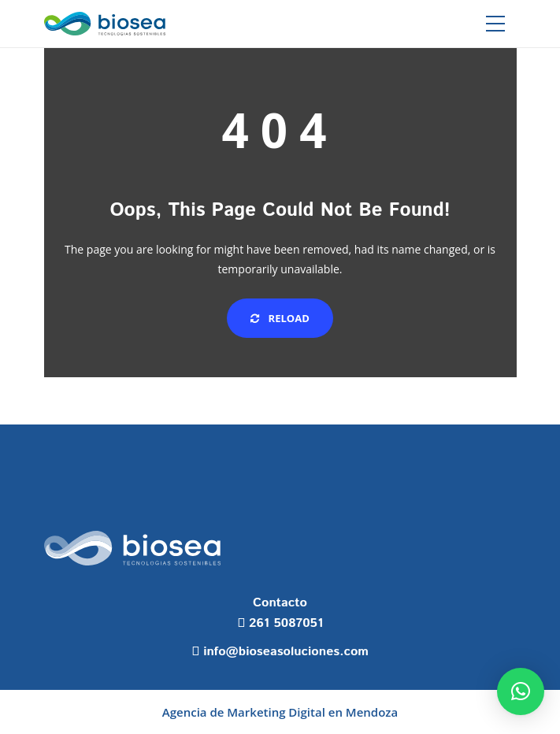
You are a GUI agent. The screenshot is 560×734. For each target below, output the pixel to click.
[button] (521, 691)
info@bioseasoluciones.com (286, 652)
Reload (280, 318)
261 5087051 (286, 623)
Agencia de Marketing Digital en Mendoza (280, 712)
